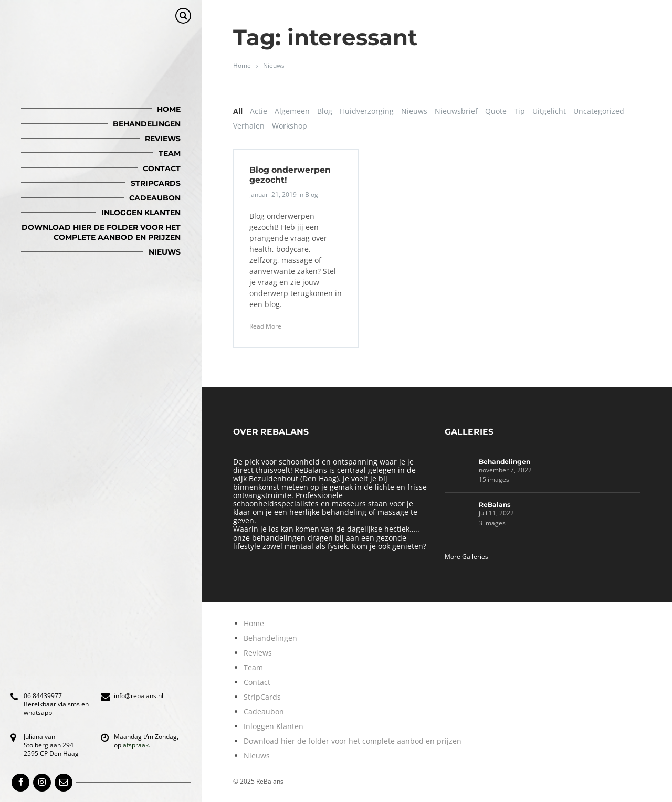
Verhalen (249, 126)
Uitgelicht (549, 111)
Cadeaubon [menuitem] (155, 198)
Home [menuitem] (169, 109)
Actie (259, 111)
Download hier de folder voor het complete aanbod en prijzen (353, 741)
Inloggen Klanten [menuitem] (141, 213)
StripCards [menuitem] (156, 183)
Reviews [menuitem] (163, 139)
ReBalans (495, 505)
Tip (519, 111)
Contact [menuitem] (162, 168)
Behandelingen (505, 462)
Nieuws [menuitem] (165, 252)
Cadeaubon (264, 711)
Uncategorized (599, 111)
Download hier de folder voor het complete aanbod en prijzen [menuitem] (101, 232)
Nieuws (274, 65)
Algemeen (292, 111)
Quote (496, 111)
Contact (257, 682)
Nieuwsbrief (456, 111)
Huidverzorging (367, 111)
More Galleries (466, 557)
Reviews (258, 653)
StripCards (262, 697)
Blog (325, 111)
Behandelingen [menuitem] (147, 124)
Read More (265, 326)
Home (242, 65)
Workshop (290, 126)
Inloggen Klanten (274, 726)
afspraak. (136, 745)
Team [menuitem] (170, 153)
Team (253, 667)
